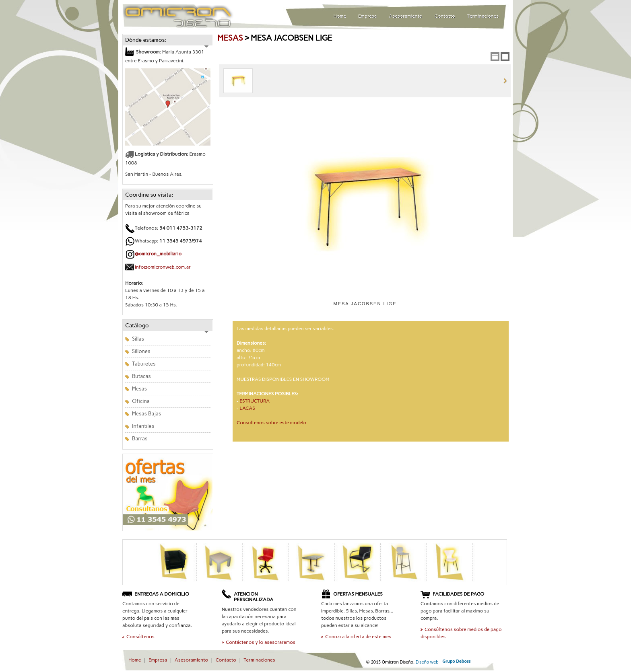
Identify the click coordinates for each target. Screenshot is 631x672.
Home (340, 16)
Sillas (138, 339)
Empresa (367, 16)
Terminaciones (483, 16)
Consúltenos (140, 637)
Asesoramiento (405, 16)
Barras (140, 439)
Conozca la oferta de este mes (358, 637)
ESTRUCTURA (255, 401)
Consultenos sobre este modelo (271, 423)
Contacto (445, 16)
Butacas (141, 376)
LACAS (247, 408)
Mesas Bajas (146, 414)
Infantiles (143, 426)
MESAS (230, 38)
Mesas (139, 389)
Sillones (141, 351)
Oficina (141, 401)
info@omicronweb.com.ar (163, 267)
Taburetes (144, 364)
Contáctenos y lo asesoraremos (261, 642)
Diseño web (427, 662)
